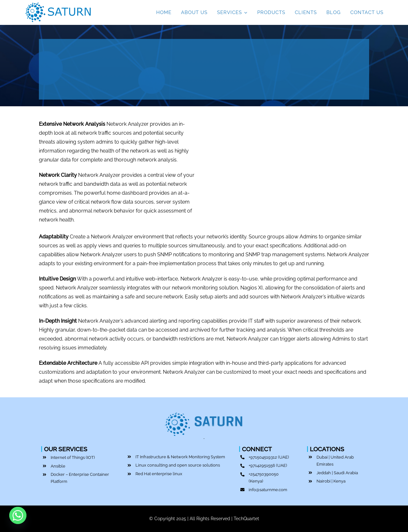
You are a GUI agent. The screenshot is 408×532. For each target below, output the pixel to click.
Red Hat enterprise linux (159, 474)
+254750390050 (264, 474)
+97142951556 (262, 465)
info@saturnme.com (268, 490)
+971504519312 (263, 457)
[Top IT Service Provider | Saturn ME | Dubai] (58, 4)
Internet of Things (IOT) (73, 457)
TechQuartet (246, 519)
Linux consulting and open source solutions (178, 465)
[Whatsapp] (18, 515)
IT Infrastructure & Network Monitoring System (180, 457)
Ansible (58, 466)
